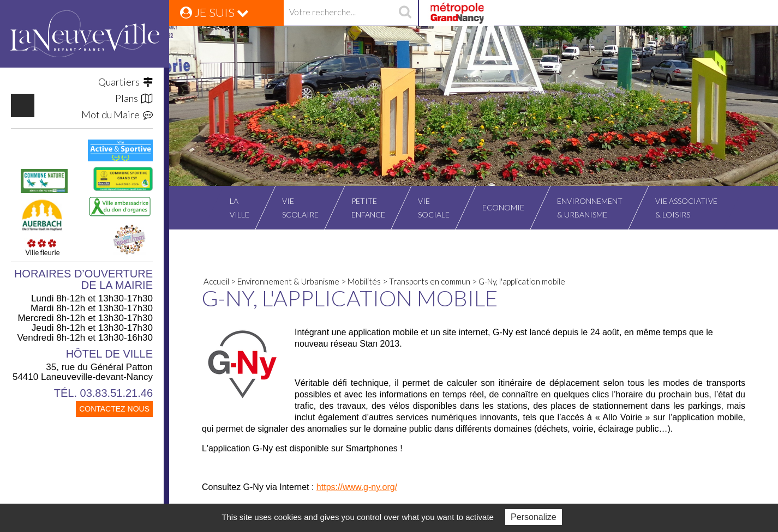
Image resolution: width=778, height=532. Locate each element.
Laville (240, 208)
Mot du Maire (117, 114)
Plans (134, 98)
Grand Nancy (456, 13)
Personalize (534, 517)
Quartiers (125, 82)
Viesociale (434, 208)
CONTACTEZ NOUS (114, 409)
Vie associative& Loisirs (686, 208)
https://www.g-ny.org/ (357, 487)
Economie (503, 207)
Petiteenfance (368, 208)
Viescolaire (300, 208)
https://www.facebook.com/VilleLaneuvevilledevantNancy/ (23, 105)
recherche (405, 13)
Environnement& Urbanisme (590, 208)
